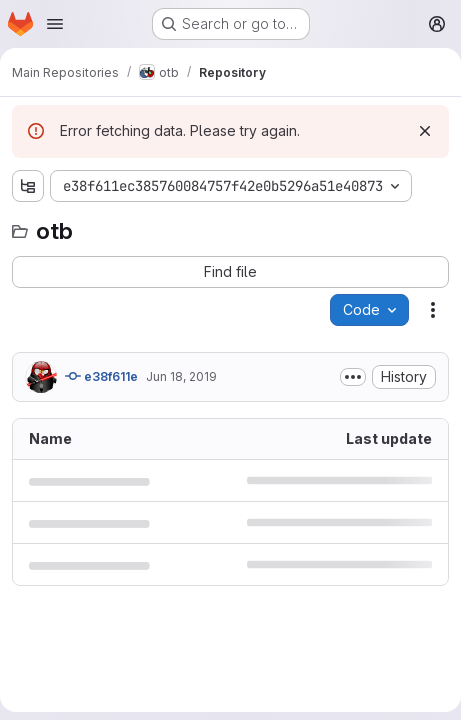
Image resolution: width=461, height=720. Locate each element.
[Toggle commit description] (353, 377)
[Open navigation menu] (55, 24)
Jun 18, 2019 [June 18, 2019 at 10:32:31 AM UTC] (181, 376)
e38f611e (101, 376)
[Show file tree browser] (28, 186)
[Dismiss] (425, 131)
